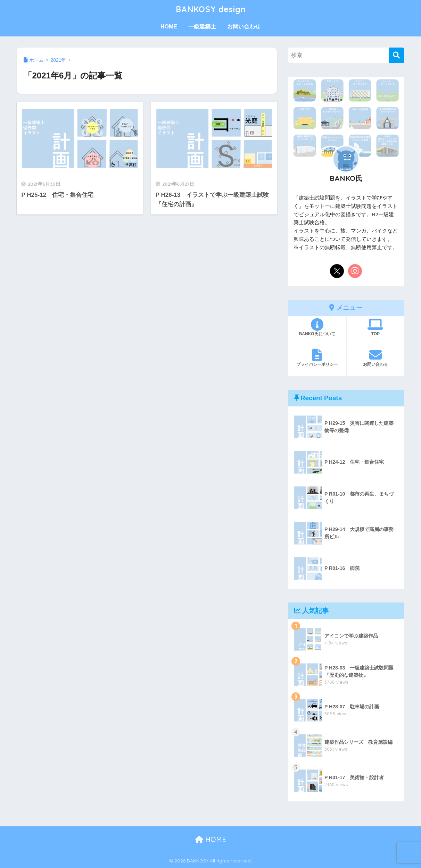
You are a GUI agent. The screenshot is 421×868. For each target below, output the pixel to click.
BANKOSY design (211, 9)
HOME (169, 27)
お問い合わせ (244, 27)
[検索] (397, 55)
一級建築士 (202, 27)
